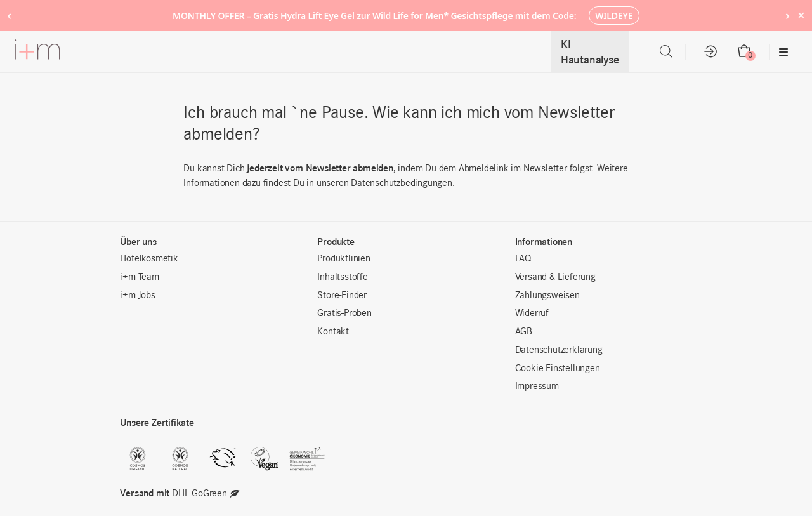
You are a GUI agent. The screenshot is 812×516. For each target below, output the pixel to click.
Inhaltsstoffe (342, 277)
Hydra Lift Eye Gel (318, 16)
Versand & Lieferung (555, 277)
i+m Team (139, 277)
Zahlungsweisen (547, 296)
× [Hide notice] (801, 15)
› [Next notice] (788, 15)
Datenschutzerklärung (559, 350)
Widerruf (532, 314)
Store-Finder (342, 296)
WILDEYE (614, 16)
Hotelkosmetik (149, 259)
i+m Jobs (137, 296)
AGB (524, 332)
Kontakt (333, 332)
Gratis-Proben (344, 314)
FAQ (523, 259)
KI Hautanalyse (590, 52)
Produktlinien (344, 259)
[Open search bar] (666, 52)
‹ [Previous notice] (9, 15)
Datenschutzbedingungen (402, 183)
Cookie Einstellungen (558, 369)
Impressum (537, 387)
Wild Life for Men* (410, 16)
